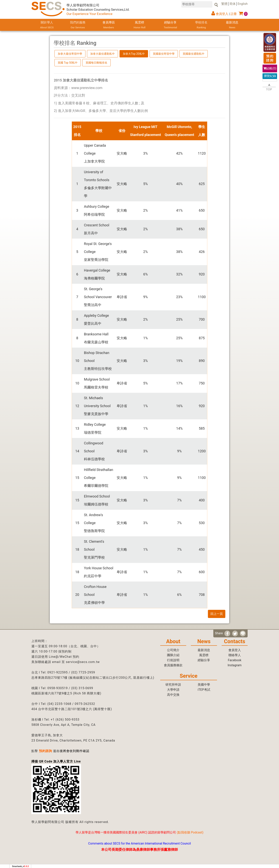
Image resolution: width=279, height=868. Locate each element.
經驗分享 (170, 25)
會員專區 (109, 25)
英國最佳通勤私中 (194, 54)
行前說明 (173, 660)
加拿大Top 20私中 (134, 54)
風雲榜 (139, 25)
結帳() (270, 68)
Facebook (235, 660)
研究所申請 (173, 685)
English (243, 4)
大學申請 (173, 690)
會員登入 (222, 14)
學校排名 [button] (201, 25)
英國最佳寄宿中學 (164, 54)
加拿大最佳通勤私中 (102, 54)
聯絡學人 (235, 655)
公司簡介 (173, 650)
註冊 (234, 14)
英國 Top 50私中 (68, 63)
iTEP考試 (204, 690)
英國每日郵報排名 (96, 63)
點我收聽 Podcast (190, 832)
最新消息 (232, 25)
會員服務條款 (173, 665)
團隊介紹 (173, 655)
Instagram (235, 665)
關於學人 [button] (47, 25)
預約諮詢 (46, 751)
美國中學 (204, 685)
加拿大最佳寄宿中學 (70, 54)
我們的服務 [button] (78, 25)
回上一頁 (217, 614)
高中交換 (173, 695)
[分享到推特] (235, 633)
